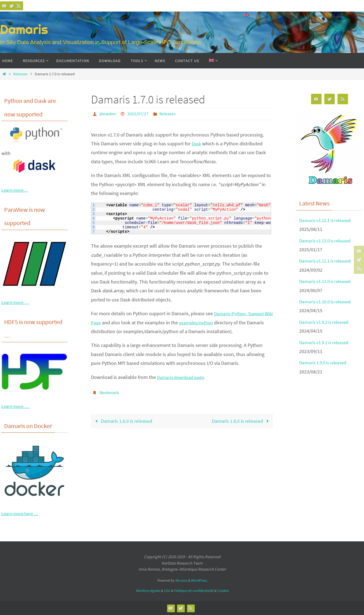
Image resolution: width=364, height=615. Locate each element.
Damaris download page (182, 377)
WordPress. (199, 580)
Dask (197, 143)
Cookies (223, 591)
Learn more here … (22, 513)
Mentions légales (148, 591)
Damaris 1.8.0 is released (241, 420)
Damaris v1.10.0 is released (327, 302)
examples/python (207, 322)
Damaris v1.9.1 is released (326, 342)
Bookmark (109, 392)
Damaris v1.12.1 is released (327, 220)
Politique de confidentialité (194, 591)
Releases (20, 74)
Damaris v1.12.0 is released (327, 241)
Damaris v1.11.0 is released (327, 281)
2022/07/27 (138, 114)
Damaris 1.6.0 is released (123, 420)
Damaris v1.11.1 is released (327, 261)
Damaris (24, 29)
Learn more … (16, 302)
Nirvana (181, 580)
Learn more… (16, 190)
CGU (167, 591)
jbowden (108, 114)
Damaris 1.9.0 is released (325, 363)
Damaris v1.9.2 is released (326, 322)
